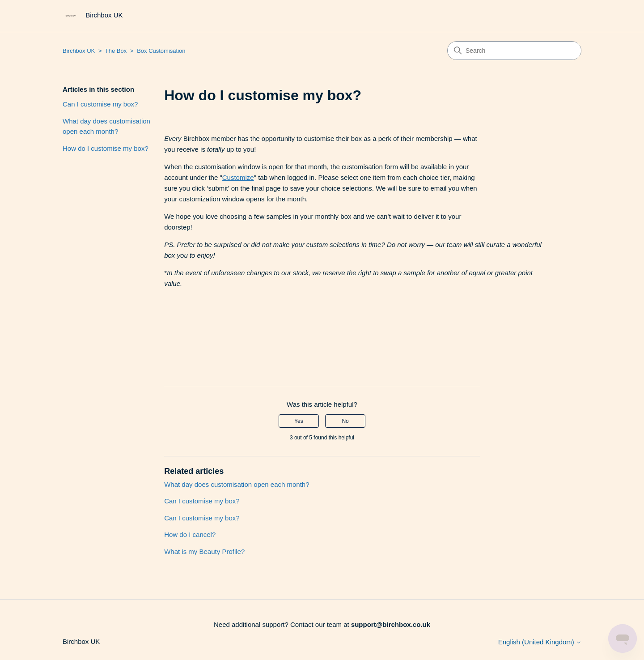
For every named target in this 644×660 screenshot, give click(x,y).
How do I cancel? (190, 534)
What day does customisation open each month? (106, 126)
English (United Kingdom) (540, 642)
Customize (238, 177)
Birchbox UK (79, 51)
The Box (116, 51)
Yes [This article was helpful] (299, 421)
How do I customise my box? (106, 148)
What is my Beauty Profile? (204, 551)
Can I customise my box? (100, 104)
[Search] (514, 51)
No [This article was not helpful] (345, 421)
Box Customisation (161, 51)
